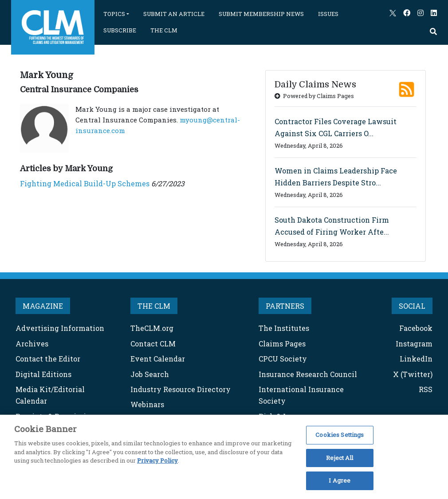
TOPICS (114, 14)
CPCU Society (283, 359)
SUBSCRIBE (120, 30)
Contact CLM (153, 344)
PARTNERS (285, 306)
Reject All (340, 458)
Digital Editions (43, 374)
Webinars (147, 404)
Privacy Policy (157, 460)
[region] (224, 457)
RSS (426, 389)
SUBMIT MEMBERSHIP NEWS (261, 14)
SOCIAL (412, 306)
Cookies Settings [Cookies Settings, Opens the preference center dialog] (340, 435)
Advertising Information (60, 328)
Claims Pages (282, 344)
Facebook (416, 328)
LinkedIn (416, 359)
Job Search (150, 374)
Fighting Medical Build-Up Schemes (85, 183)
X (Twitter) (413, 374)
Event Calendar (158, 359)
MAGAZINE (43, 306)
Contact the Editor (48, 359)
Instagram (414, 344)
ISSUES (328, 14)
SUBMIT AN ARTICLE (174, 14)
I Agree (340, 480)
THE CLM (164, 30)
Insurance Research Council (308, 374)
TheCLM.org (152, 328)
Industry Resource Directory (181, 389)
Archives (32, 344)
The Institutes (284, 328)
